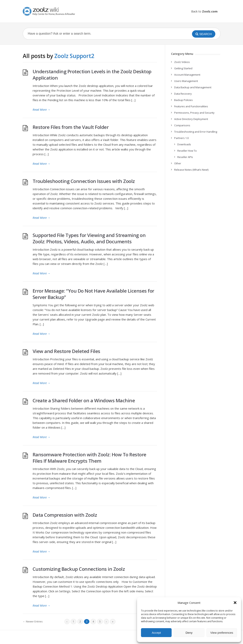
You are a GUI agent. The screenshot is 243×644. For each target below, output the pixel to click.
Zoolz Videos (182, 62)
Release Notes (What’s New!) (191, 170)
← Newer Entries (33, 621)
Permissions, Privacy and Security (194, 113)
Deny (189, 633)
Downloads (184, 144)
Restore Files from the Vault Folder (71, 127)
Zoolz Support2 (74, 56)
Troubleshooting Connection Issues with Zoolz (84, 181)
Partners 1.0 (181, 138)
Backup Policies (183, 100)
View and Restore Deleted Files (66, 351)
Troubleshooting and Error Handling (196, 132)
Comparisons (182, 125)
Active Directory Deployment (191, 119)
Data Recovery (183, 94)
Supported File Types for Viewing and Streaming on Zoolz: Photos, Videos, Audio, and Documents (89, 238)
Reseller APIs (185, 157)
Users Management (186, 81)
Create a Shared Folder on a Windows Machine (84, 400)
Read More (42, 109)
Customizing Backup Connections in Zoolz (79, 569)
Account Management (187, 75)
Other (178, 163)
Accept (156, 633)
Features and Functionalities (191, 106)
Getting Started (183, 68)
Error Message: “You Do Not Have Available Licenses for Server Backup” (93, 294)
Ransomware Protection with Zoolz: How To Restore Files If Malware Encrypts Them (89, 458)
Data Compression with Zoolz (65, 515)
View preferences (222, 633)
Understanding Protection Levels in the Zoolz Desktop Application (92, 75)
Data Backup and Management (193, 87)
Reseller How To (187, 151)
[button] (235, 603)
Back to (204, 11)
